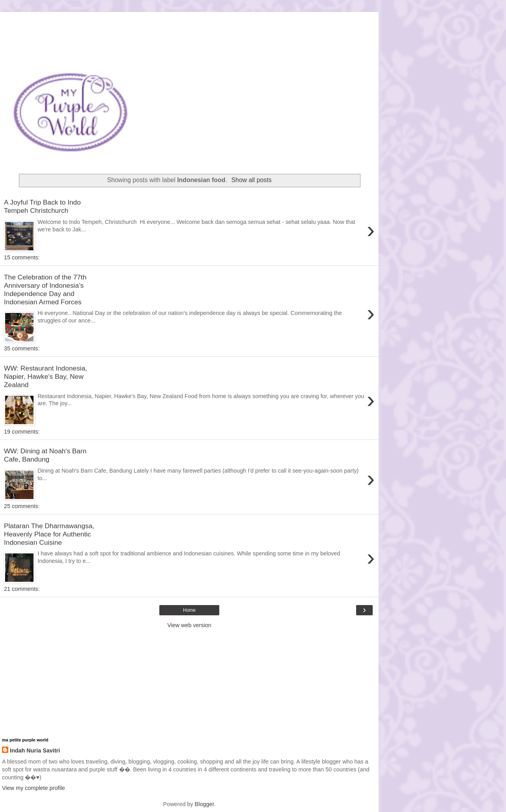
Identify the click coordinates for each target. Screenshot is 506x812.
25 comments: (22, 506)
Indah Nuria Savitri (35, 751)
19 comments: (22, 432)
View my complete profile (34, 788)
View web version (189, 625)
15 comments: (22, 257)
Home (189, 610)
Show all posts (252, 180)
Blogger (204, 804)
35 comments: (22, 348)
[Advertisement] (189, 22)
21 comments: (22, 589)
